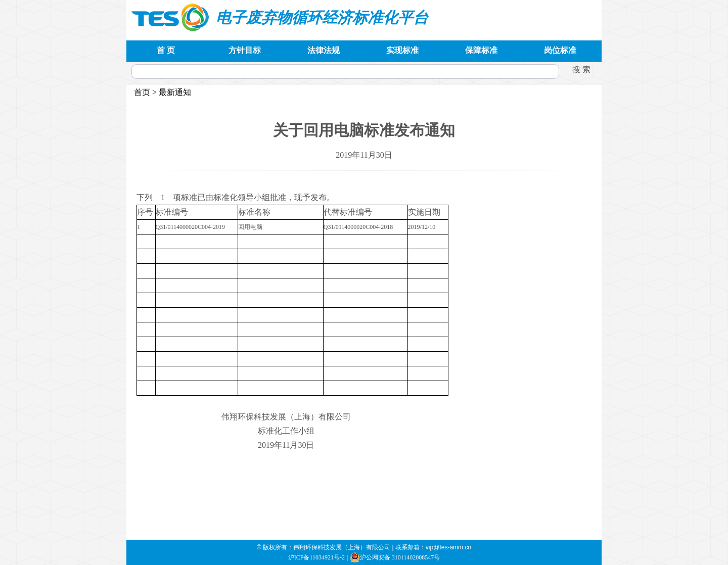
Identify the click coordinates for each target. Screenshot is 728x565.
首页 (142, 92)
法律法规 (324, 50)
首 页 (166, 50)
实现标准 (402, 50)
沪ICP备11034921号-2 (316, 557)
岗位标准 (560, 50)
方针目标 (245, 50)
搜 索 (581, 69)
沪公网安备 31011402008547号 (395, 557)
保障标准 (481, 50)
